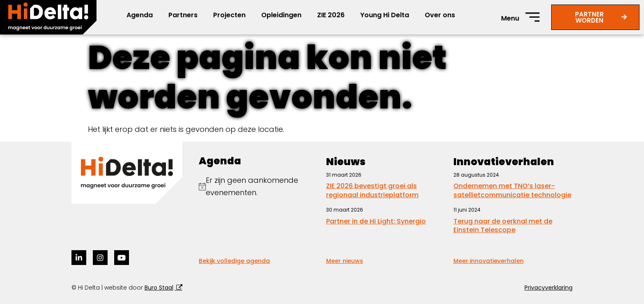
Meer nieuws (345, 261)
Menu (510, 18)
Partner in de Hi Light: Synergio (376, 221)
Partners (183, 15)
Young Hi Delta (385, 15)
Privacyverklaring (549, 288)
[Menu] (532, 17)
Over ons (440, 15)
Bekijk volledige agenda (234, 261)
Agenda (140, 15)
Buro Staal (159, 288)
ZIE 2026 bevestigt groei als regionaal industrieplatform (372, 190)
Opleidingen (281, 15)
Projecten (229, 15)
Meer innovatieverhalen (489, 261)
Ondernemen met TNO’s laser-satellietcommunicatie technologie (512, 190)
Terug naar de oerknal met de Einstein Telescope (503, 226)
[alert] (258, 187)
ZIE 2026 (331, 15)
